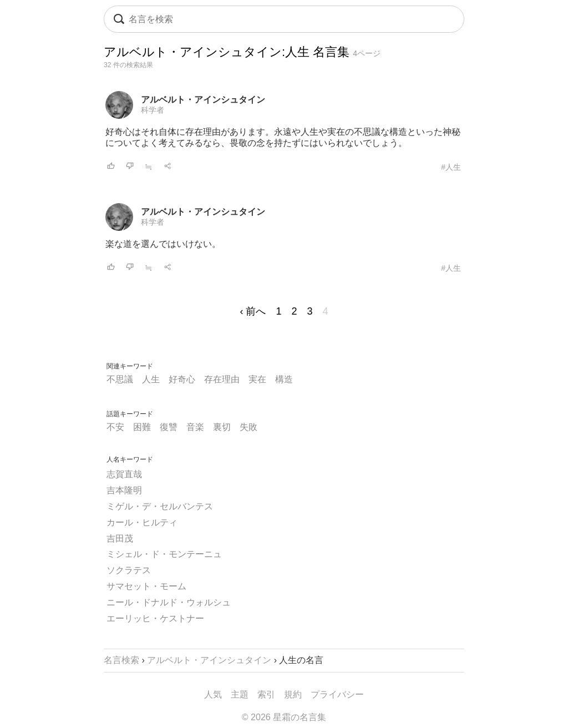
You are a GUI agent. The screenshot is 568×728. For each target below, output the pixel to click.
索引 (266, 694)
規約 (293, 694)
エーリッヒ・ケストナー (155, 618)
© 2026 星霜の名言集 (284, 717)
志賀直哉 (124, 474)
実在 (257, 379)
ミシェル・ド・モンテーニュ (164, 554)
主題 (240, 694)
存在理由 (222, 379)
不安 (115, 427)
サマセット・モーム (146, 586)
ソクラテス (129, 570)
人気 (213, 694)
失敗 (248, 427)
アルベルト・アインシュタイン (203, 100)
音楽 (195, 427)
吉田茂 (120, 539)
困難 (142, 427)
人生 (151, 379)
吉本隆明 (124, 490)
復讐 (169, 427)
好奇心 (182, 379)
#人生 (451, 167)
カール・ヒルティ (142, 522)
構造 (284, 379)
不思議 (120, 379)
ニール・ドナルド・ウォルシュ (169, 602)
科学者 (153, 110)
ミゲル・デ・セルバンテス (160, 506)
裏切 (222, 427)
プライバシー (337, 694)
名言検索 (121, 660)
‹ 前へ (253, 311)
